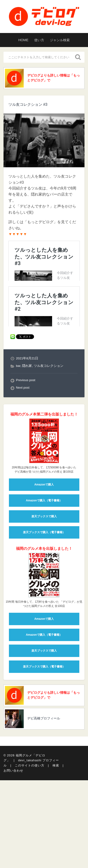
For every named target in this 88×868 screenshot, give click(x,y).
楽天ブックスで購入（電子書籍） (44, 669)
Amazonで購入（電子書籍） (44, 637)
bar (18, 503)
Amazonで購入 (44, 621)
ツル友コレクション (49, 503)
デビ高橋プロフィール (44, 855)
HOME (23, 40)
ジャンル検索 (60, 40)
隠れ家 (27, 503)
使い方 (39, 40)
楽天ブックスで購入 (44, 653)
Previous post (26, 517)
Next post (23, 524)
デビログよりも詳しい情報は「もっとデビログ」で (54, 78)
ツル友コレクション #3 (28, 104)
